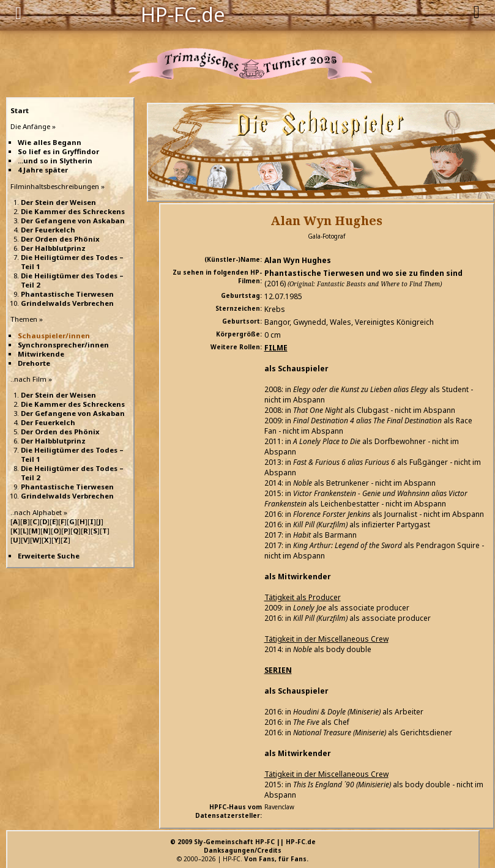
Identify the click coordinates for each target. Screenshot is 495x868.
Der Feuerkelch (48, 230)
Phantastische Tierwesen (67, 294)
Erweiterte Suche (49, 556)
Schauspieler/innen (54, 336)
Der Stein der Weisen (58, 202)
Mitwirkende (41, 354)
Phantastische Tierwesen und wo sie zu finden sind (363, 273)
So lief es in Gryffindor (58, 151)
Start (20, 110)
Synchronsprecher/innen (63, 345)
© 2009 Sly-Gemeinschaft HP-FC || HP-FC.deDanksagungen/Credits (243, 846)
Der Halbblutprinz (53, 248)
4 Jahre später (43, 170)
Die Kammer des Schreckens (73, 211)
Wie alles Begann (50, 142)
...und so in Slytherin (55, 161)
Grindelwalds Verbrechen (67, 303)
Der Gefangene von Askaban (73, 221)
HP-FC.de (183, 13)
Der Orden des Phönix (60, 239)
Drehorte (34, 363)
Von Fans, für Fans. (276, 859)
